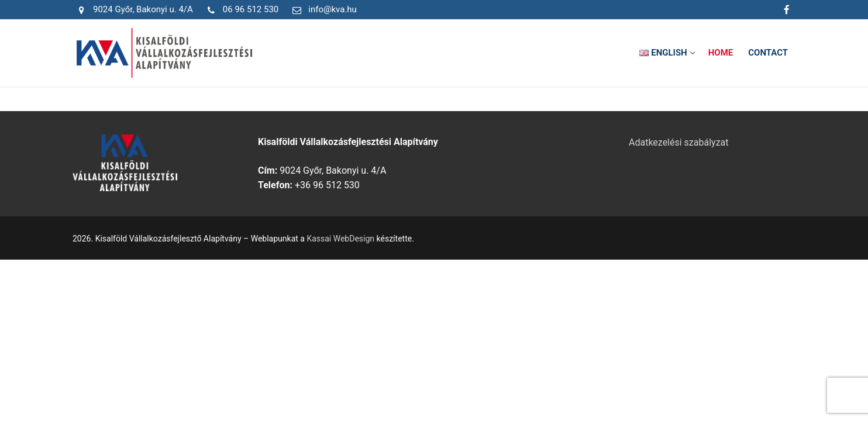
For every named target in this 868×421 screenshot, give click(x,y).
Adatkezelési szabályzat (679, 142)
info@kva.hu (322, 10)
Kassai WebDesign (340, 239)
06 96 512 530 (240, 10)
